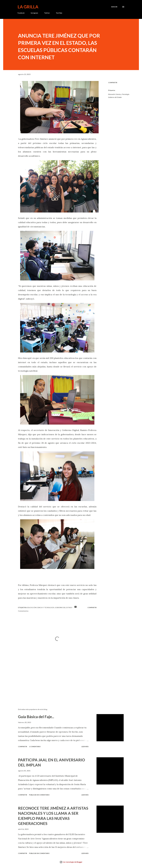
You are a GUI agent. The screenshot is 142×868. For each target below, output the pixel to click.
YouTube (59, 13)
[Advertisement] (54, 682)
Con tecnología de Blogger (71, 862)
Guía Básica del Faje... (36, 717)
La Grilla (28, 7)
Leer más (85, 747)
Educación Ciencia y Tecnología (119, 94)
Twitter (47, 13)
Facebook (21, 13)
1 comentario (35, 747)
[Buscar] (114, 7)
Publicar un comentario (39, 795)
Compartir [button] (113, 83)
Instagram (34, 13)
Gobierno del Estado (115, 97)
